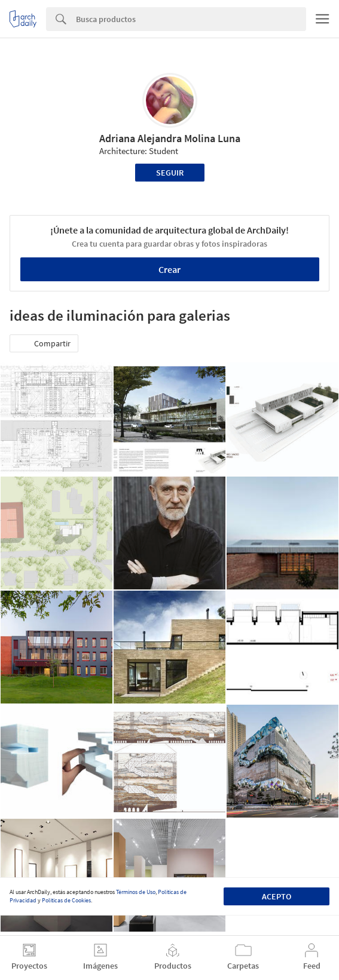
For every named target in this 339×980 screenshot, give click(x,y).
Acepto (277, 896)
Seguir (170, 173)
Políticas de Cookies (66, 900)
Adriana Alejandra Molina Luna (170, 138)
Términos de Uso (136, 892)
